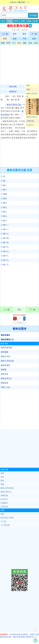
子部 (24, 39)
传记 (36, 43)
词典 (29, 21)
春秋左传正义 (32, 117)
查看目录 (13, 92)
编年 (25, 43)
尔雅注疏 (30, 121)
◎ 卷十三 (5, 234)
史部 (15, 39)
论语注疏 (4, 507)
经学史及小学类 (7, 518)
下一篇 (34, 34)
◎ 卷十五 (5, 243)
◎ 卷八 (4, 212)
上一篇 (5, 34)
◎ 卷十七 (5, 251)
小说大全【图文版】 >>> (19, 2)
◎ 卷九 (4, 216)
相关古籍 (13, 87)
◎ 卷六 (4, 203)
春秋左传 (5, 374)
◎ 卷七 (4, 207)
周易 (28, 90)
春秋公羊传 (5, 356)
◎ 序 (3, 177)
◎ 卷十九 (5, 260)
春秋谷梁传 (19, 329)
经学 (8, 43)
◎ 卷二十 (5, 265)
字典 (23, 21)
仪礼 (2, 477)
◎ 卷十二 (5, 229)
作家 (36, 21)
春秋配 (4, 370)
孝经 (2, 473)
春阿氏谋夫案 (6, 348)
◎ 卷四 (4, 194)
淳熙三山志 (5, 387)
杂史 (30, 43)
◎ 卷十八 (5, 256)
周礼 (28, 86)
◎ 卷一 (4, 181)
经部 (5, 39)
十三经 (3, 521)
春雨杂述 (5, 383)
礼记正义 (30, 125)
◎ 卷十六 (5, 247)
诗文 (3, 21)
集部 (34, 39)
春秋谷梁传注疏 (14, 105)
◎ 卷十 (4, 221)
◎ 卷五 (4, 199)
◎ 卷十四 (5, 238)
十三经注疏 (5, 525)
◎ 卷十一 (5, 225)
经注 (15, 34)
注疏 (7, 340)
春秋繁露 (5, 352)
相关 (24, 34)
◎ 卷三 (4, 190)
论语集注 (4, 503)
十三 (14, 43)
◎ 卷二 (4, 185)
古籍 (10, 21)
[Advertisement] (19, 64)
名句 (16, 21)
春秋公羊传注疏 (32, 95)
